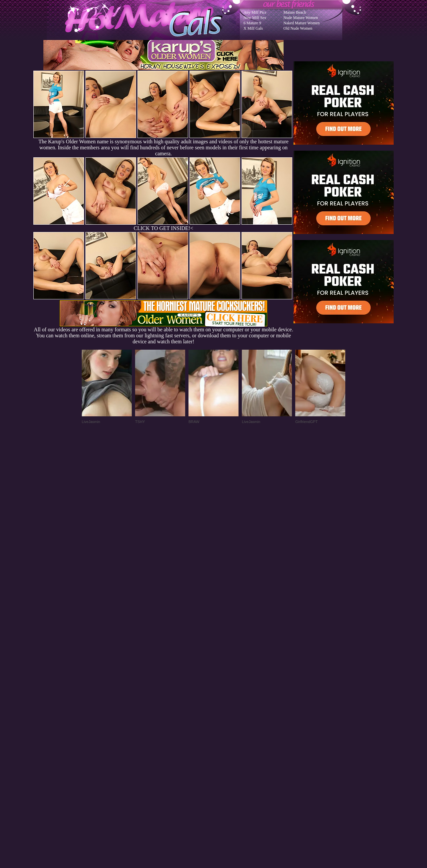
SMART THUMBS (225, 734)
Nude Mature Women (301, 18)
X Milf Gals (253, 28)
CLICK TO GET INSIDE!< (163, 228)
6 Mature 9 (252, 23)
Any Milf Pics (255, 12)
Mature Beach (295, 12)
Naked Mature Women (302, 23)
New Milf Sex (255, 18)
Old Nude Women (298, 28)
